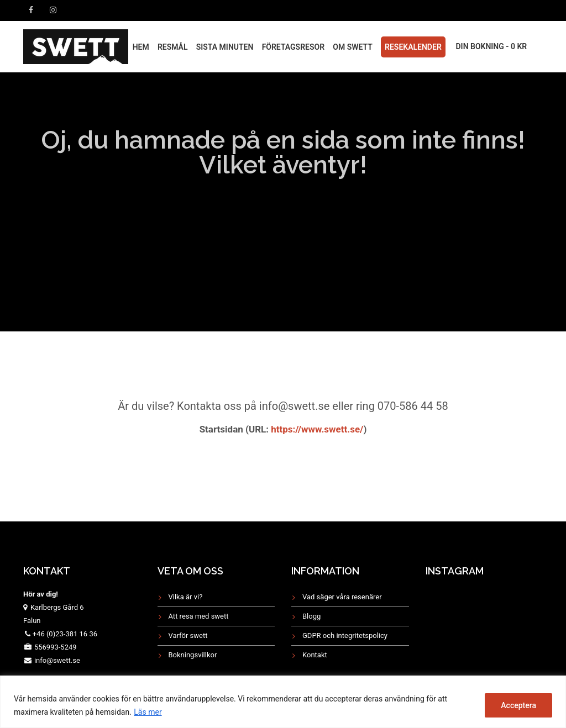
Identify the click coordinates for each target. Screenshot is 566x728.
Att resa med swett (199, 616)
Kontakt (315, 655)
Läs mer (148, 712)
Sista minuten (225, 47)
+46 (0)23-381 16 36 (65, 634)
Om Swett (353, 47)
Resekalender (413, 47)
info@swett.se (56, 660)
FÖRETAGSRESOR (293, 47)
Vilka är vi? (186, 597)
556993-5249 (56, 647)
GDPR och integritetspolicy (345, 635)
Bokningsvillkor (193, 655)
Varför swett (188, 635)
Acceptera (518, 705)
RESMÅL (173, 47)
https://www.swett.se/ (316, 429)
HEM (141, 47)
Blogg (311, 616)
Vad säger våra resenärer (342, 597)
